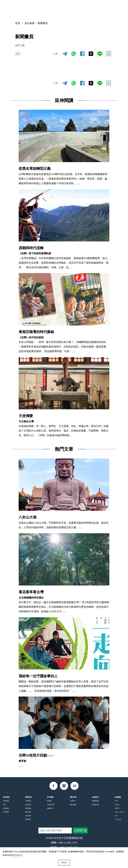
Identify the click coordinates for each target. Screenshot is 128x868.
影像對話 (28, 819)
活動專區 (6, 808)
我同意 (64, 862)
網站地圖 (73, 805)
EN (18, 54)
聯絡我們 (50, 808)
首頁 (18, 23)
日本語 (117, 808)
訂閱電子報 (51, 805)
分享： (57, 54)
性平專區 (6, 812)
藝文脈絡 (28, 805)
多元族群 (30, 23)
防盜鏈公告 (96, 805)
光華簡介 (73, 801)
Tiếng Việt (118, 819)
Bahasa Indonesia (120, 812)
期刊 (5, 805)
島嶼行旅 (28, 812)
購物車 (49, 801)
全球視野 (28, 801)
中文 (87, 9)
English (117, 805)
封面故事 (6, 801)
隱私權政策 (96, 801)
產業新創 (28, 808)
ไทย (116, 816)
